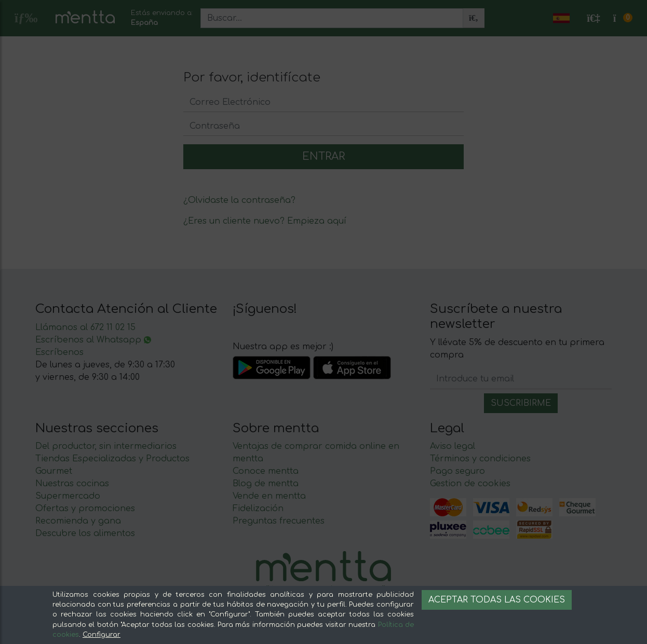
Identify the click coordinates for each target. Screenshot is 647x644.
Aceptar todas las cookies (497, 600)
